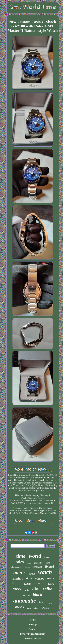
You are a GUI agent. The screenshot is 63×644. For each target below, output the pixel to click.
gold (27, 590)
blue (42, 602)
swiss (28, 567)
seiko (48, 589)
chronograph (17, 567)
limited (50, 566)
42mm (27, 584)
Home (33, 620)
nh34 (48, 563)
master (26, 596)
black (38, 595)
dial (36, 589)
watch (45, 572)
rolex (20, 562)
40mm (16, 583)
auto (51, 578)
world (35, 556)
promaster (38, 563)
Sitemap (33, 624)
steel (17, 589)
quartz (51, 584)
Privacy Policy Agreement (33, 634)
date (29, 578)
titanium (46, 608)
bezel (32, 574)
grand (50, 603)
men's (19, 572)
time (21, 556)
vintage (40, 579)
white (36, 608)
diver (47, 558)
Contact (33, 629)
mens (20, 607)
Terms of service (33, 639)
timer (29, 609)
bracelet (38, 567)
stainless (17, 578)
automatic (25, 601)
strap (29, 563)
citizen (39, 583)
